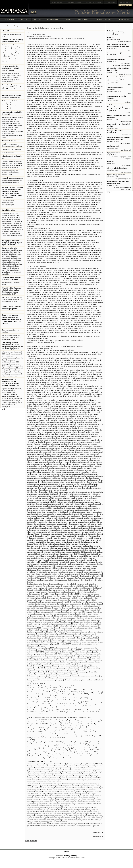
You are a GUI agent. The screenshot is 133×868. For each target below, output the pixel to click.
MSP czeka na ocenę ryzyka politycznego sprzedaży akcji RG (118, 45)
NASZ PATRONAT (83, 19)
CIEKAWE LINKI (53, 19)
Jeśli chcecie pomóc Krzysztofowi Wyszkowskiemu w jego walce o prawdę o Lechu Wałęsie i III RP (119, 107)
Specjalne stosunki (114, 153)
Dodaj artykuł (125, 5)
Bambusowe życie (113, 146)
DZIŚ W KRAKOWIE (104, 19)
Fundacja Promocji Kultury (66, 856)
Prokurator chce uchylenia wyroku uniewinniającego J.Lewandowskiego (116, 79)
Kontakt (67, 851)
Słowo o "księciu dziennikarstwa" (119, 168)
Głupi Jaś (110, 38)
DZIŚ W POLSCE (124, 19)
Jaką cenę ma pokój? (114, 53)
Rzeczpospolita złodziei (115, 131)
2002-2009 (68, 19)
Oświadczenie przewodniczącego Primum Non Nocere (118, 182)
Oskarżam (111, 161)
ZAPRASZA (74, 2)
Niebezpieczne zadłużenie (116, 60)
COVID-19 (38, 19)
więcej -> (3, 409)
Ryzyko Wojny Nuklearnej (116, 175)
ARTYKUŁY (25, 19)
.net (57, 2)
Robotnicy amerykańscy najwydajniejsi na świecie (116, 32)
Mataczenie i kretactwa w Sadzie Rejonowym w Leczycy (118, 138)
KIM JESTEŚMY (9, 19)
